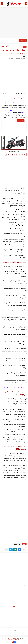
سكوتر (16, 544)
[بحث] (2, 4)
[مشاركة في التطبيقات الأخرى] (6, 550)
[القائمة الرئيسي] (26, 4)
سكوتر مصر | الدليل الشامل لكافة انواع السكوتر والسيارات (11, 639)
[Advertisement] (14, 23)
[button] (20, 550)
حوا (25, 47)
